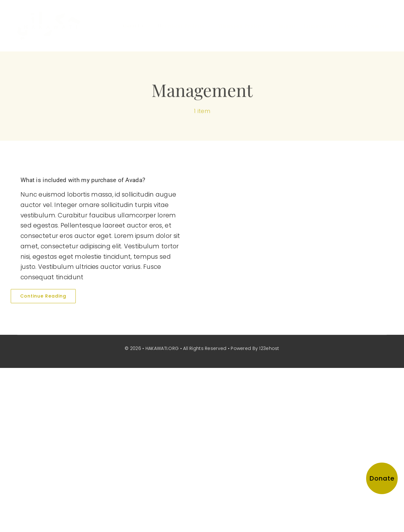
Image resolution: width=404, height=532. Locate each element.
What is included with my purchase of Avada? (83, 180)
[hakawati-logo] (49, 15)
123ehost (269, 348)
